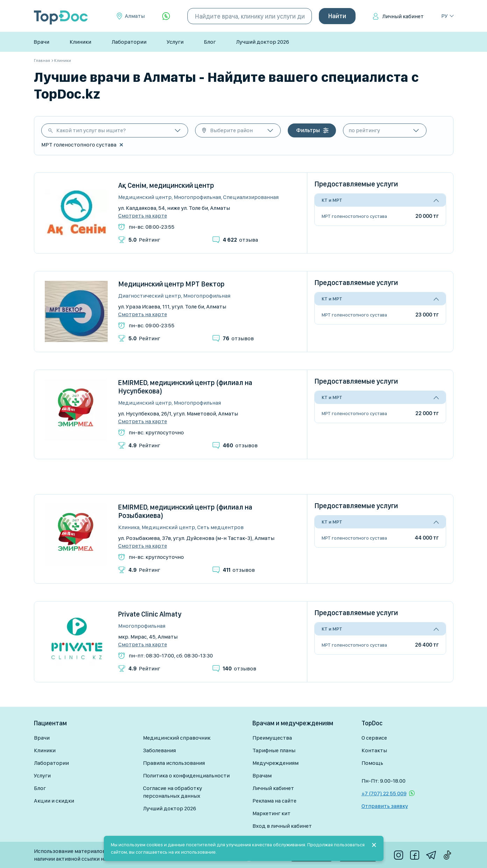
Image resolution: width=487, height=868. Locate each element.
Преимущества (272, 738)
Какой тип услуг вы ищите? (91, 130)
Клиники (80, 42)
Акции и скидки (54, 801)
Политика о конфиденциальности (186, 775)
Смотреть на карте (143, 216)
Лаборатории (129, 42)
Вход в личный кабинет (282, 826)
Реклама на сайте (274, 801)
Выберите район (231, 130)
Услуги (175, 42)
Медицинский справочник (177, 738)
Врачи (41, 42)
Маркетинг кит (271, 813)
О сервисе (374, 738)
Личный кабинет (403, 16)
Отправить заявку (385, 806)
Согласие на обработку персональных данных (173, 792)
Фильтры (308, 130)
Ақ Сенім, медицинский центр (166, 185)
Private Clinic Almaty (150, 614)
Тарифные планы (274, 750)
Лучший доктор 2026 (263, 42)
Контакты (374, 750)
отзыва (240, 240)
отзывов (238, 338)
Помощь (372, 763)
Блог (210, 42)
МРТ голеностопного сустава (354, 216)
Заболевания (159, 750)
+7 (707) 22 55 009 (384, 793)
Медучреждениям (275, 763)
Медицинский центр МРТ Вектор (171, 284)
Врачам (262, 775)
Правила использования (174, 763)
